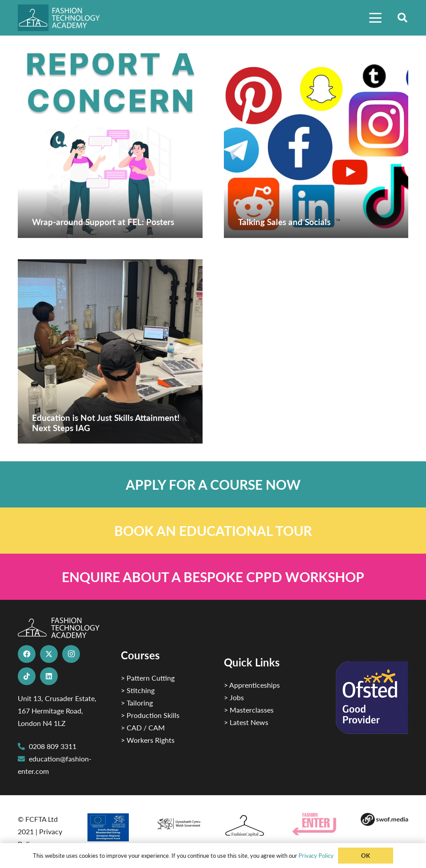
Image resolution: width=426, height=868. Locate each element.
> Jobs (234, 697)
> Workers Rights (148, 740)
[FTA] (64, 18)
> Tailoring (137, 703)
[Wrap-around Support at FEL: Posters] (110, 146)
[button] (375, 18)
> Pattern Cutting (148, 678)
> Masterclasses (249, 710)
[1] (179, 822)
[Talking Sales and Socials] (316, 146)
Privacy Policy (316, 855)
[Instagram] (71, 654)
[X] (49, 654)
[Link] (213, 484)
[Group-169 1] (384, 819)
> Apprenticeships (252, 685)
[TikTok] (27, 676)
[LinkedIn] (49, 676)
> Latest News (246, 722)
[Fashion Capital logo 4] (247, 826)
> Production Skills (150, 715)
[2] (110, 827)
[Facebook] (27, 654)
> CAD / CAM (143, 727)
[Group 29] (316, 824)
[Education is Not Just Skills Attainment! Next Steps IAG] (110, 352)
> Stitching (138, 690)
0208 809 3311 (53, 746)
